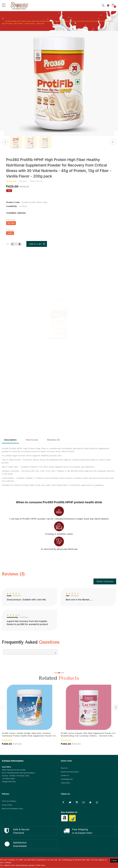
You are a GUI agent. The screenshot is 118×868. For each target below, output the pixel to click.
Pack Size (11, 220)
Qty (8, 244)
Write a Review (105, 582)
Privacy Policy (7, 805)
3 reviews (23, 181)
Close (114, 860)
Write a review (36, 181)
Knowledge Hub (67, 779)
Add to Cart (35, 244)
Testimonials (65, 783)
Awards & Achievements (70, 772)
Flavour (10, 230)
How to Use (36, 440)
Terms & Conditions (9, 802)
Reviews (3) (60, 440)
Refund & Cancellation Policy (12, 809)
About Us (64, 768)
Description (12, 440)
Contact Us (65, 776)
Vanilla (10, 233)
